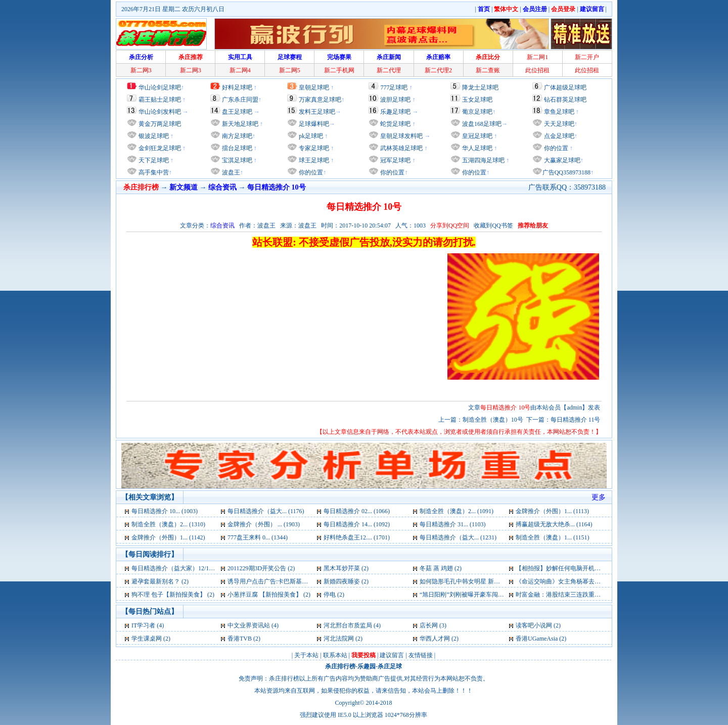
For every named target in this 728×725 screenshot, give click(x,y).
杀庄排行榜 (340, 666)
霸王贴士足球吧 (160, 100)
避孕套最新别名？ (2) (160, 581)
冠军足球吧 (395, 160)
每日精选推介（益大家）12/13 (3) (176, 568)
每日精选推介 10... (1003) (165, 511)
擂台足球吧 (236, 148)
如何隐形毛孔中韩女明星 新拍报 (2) (467, 581)
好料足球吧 (237, 87)
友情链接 (421, 655)
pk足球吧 (310, 136)
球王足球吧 (313, 160)
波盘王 (230, 172)
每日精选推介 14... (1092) (357, 524)
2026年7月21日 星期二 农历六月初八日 (173, 9)
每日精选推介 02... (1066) (357, 511)
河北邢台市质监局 (348, 625)
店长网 (429, 625)
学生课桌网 (147, 639)
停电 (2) (334, 595)
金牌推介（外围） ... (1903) (264, 524)
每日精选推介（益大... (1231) (458, 537)
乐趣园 (367, 666)
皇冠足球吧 (476, 136)
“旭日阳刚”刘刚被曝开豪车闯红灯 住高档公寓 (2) (485, 595)
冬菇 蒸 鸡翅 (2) (441, 568)
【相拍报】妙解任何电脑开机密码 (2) (565, 568)
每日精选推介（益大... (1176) (266, 511)
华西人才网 (435, 639)
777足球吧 (394, 87)
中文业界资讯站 (249, 625)
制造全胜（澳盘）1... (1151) (553, 537)
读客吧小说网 (534, 625)
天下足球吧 (153, 160)
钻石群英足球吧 (565, 100)
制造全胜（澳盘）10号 (493, 420)
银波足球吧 (154, 136)
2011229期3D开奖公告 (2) (261, 568)
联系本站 (335, 655)
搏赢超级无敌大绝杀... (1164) (554, 524)
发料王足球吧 (317, 112)
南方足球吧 (236, 136)
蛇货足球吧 (396, 124)
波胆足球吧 (395, 100)
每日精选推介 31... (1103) (453, 524)
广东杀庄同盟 (240, 100)
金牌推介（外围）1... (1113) (552, 511)
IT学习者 (143, 625)
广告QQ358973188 (566, 172)
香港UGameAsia (537, 639)
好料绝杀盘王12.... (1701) (357, 537)
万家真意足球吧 (320, 100)
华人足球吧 (476, 148)
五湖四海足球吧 (483, 160)
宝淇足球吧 (237, 160)
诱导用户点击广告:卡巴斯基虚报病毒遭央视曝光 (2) (296, 581)
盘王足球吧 (237, 112)
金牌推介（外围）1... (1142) (168, 537)
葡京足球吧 (477, 112)
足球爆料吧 (314, 124)
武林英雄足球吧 (401, 148)
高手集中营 (153, 172)
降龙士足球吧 (480, 87)
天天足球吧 (558, 124)
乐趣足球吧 (395, 112)
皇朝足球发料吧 (401, 136)
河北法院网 (339, 639)
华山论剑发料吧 (160, 112)
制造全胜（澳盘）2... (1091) (457, 511)
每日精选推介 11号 (576, 420)
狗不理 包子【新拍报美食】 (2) (173, 595)
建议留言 (392, 655)
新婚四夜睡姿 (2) (346, 581)
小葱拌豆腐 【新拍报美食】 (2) (269, 595)
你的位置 (310, 172)
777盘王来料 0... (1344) (258, 537)
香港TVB (240, 639)
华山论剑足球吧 (160, 87)
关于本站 (306, 655)
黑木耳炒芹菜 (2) (346, 568)
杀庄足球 (390, 666)
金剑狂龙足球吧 (159, 148)
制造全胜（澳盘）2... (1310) (168, 524)
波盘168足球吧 (482, 124)
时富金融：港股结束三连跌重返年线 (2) (568, 595)
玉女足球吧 (477, 100)
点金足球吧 (558, 136)
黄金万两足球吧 (160, 124)
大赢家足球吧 (561, 160)
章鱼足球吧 (559, 112)
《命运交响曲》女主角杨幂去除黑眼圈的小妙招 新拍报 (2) (594, 581)
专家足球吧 (313, 148)
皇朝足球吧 (314, 87)
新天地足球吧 (239, 124)
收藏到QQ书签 (493, 225)
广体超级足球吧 (565, 87)
